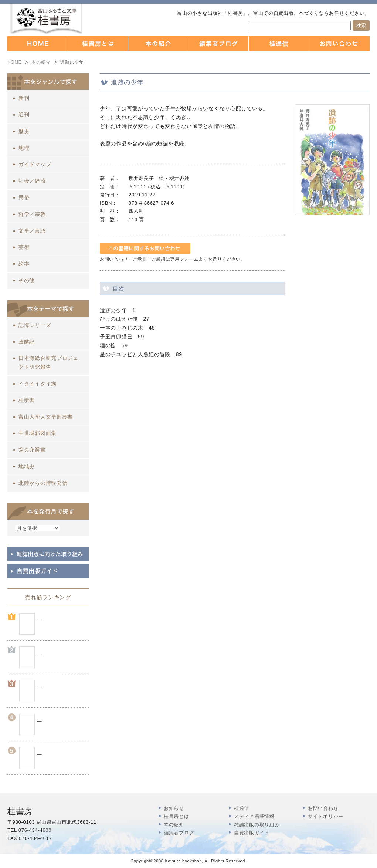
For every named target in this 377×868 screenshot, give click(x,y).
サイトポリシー (326, 816)
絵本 (24, 264)
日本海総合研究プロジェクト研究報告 (48, 362)
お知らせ (174, 808)
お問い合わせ (323, 808)
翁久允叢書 (32, 450)
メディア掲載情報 (254, 816)
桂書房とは (176, 816)
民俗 (24, 197)
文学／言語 (32, 231)
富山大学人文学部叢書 (46, 417)
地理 (24, 148)
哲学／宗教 (32, 214)
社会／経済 (32, 181)
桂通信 (242, 808)
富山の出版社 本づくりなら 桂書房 (46, 19)
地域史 (27, 466)
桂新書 (27, 400)
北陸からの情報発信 (43, 483)
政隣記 (27, 342)
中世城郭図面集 (38, 433)
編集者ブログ (179, 833)
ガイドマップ (35, 164)
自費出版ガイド (252, 833)
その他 (27, 280)
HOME (14, 62)
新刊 (24, 98)
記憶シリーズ (35, 325)
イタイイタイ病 (38, 384)
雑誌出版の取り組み (257, 825)
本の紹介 (41, 62)
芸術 (24, 247)
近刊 (24, 115)
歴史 (24, 131)
